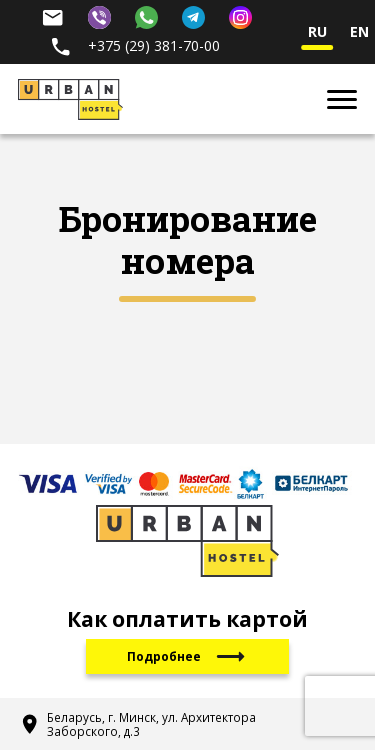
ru (317, 32)
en (359, 32)
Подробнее (187, 656)
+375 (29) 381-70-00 (134, 45)
